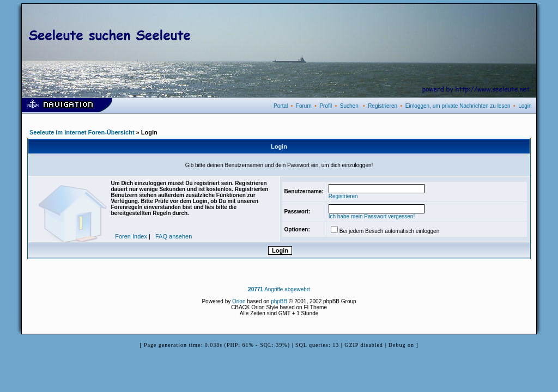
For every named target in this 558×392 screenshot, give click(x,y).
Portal (281, 106)
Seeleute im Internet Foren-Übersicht (82, 132)
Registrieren (383, 106)
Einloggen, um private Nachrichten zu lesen (458, 106)
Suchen (349, 106)
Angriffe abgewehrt (279, 289)
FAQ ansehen (174, 236)
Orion (239, 301)
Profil (326, 106)
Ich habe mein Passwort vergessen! (372, 216)
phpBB (279, 301)
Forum (304, 106)
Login (525, 106)
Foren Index (131, 236)
